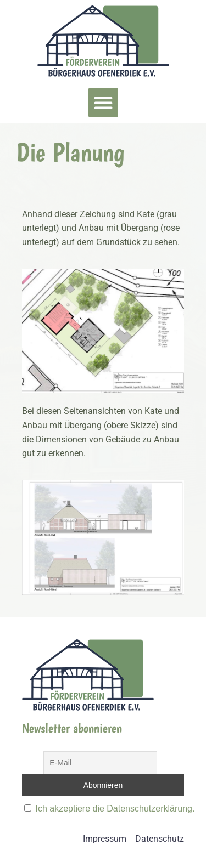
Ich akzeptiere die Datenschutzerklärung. (115, 809)
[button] (103, 103)
